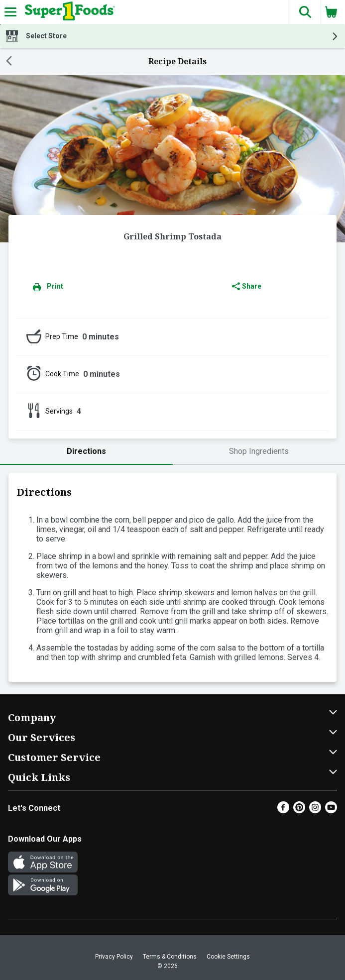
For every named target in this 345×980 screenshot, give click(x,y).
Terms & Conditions (170, 957)
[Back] (9, 62)
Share (247, 286)
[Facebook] (283, 811)
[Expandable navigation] (10, 12)
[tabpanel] (172, 577)
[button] (305, 12)
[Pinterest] (299, 811)
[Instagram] (315, 811)
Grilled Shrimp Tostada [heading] (172, 236)
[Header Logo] (68, 12)
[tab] (86, 452)
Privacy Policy (114, 957)
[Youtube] (331, 811)
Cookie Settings (228, 957)
